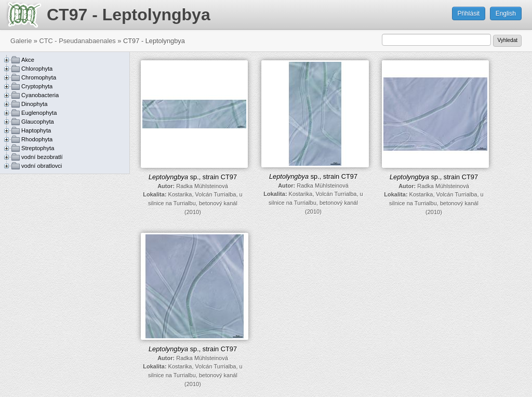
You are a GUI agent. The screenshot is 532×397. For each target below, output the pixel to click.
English (506, 14)
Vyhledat (507, 40)
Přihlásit (469, 14)
